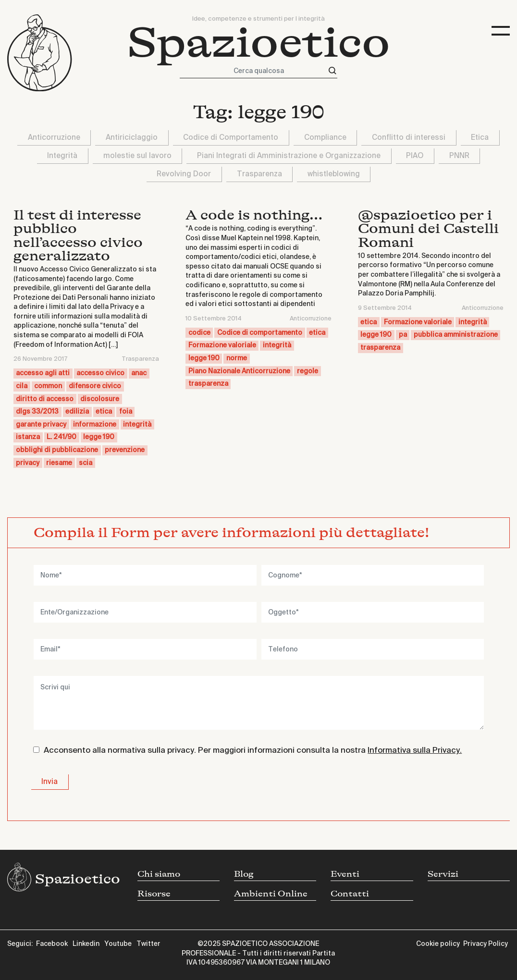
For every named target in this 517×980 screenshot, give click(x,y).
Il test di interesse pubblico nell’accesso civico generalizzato (78, 236)
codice (199, 333)
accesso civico (100, 373)
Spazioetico (259, 43)
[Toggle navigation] (501, 31)
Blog (244, 874)
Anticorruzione (54, 138)
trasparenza (208, 384)
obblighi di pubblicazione (57, 450)
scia (86, 463)
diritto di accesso (45, 399)
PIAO (415, 156)
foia (126, 412)
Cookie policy (438, 944)
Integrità (62, 156)
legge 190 (99, 437)
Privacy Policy (486, 944)
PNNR (459, 156)
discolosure (100, 399)
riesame (59, 463)
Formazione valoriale (222, 345)
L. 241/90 (62, 437)
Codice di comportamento (260, 333)
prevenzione (125, 450)
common (48, 386)
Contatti (350, 894)
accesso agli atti (43, 373)
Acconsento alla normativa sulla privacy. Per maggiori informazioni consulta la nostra (253, 751)
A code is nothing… (254, 215)
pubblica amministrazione (456, 335)
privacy (28, 463)
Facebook (52, 944)
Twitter (148, 944)
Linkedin (86, 944)
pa (403, 335)
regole (308, 371)
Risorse (154, 894)
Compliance (325, 138)
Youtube (118, 944)
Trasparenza (259, 174)
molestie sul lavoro (137, 156)
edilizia (77, 412)
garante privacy (41, 425)
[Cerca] (332, 71)
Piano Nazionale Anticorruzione (239, 371)
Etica (480, 138)
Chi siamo (159, 874)
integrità (137, 425)
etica (104, 412)
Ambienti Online (271, 894)
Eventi (345, 874)
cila (22, 386)
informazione (95, 425)
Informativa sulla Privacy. (415, 751)
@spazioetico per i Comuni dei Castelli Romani (428, 229)
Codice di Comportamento (231, 138)
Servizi (443, 874)
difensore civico (95, 386)
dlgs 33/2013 (37, 412)
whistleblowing (334, 174)
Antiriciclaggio (132, 138)
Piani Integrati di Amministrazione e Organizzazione (289, 156)
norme (237, 358)
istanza (28, 437)
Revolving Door (184, 174)
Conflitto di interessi (409, 138)
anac (139, 373)
